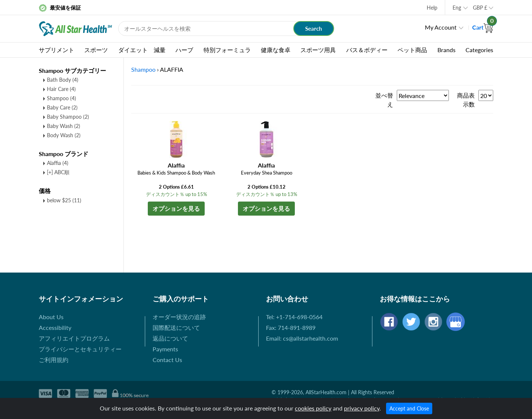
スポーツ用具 (318, 50)
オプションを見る (176, 208)
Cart (483, 27)
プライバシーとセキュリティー (80, 349)
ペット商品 (412, 50)
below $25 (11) (64, 200)
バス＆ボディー (367, 50)
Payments (165, 349)
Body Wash (64, 135)
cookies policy (313, 408)
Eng (457, 8)
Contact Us (167, 360)
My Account (441, 27)
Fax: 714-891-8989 (291, 327)
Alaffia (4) (58, 163)
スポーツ (96, 50)
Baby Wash (64, 126)
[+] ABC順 (58, 172)
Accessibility (55, 327)
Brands (446, 50)
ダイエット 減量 (142, 50)
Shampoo (62, 98)
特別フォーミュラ (227, 50)
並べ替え (384, 100)
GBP (480, 8)
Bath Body (63, 80)
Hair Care (61, 89)
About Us (51, 317)
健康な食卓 (276, 50)
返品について (170, 338)
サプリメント (57, 50)
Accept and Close (409, 408)
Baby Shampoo (68, 117)
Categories (479, 50)
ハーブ (184, 50)
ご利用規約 (54, 360)
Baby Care (62, 107)
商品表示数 (466, 100)
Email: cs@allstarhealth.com (302, 338)
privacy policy (362, 408)
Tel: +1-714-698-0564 (294, 317)
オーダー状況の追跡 (179, 317)
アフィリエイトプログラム (74, 338)
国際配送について (176, 327)
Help (432, 8)
